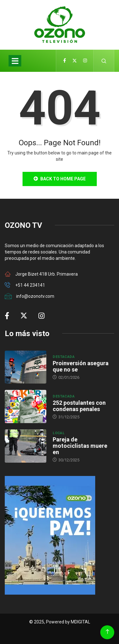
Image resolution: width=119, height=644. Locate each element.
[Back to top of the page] (107, 632)
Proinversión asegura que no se (81, 366)
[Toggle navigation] (15, 61)
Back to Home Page (60, 179)
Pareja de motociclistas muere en (80, 446)
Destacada (64, 357)
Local (59, 433)
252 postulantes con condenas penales (79, 406)
